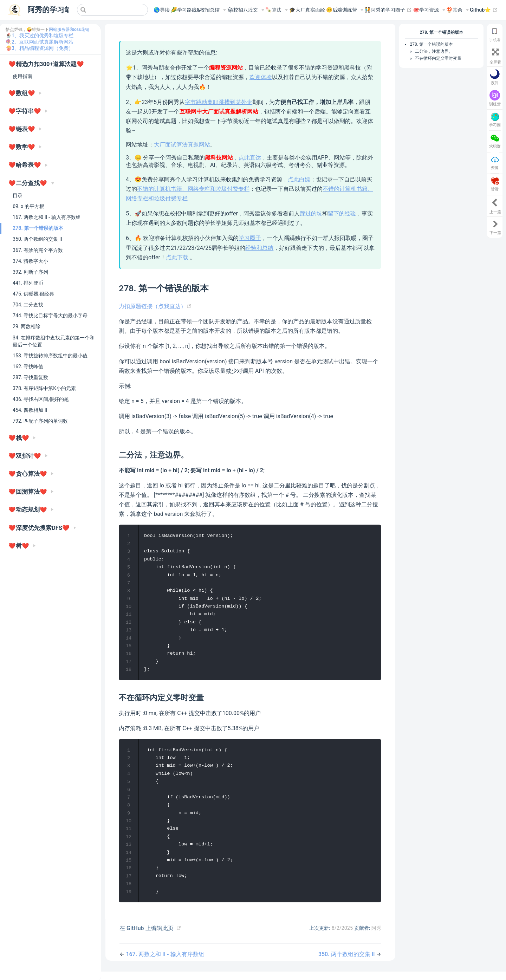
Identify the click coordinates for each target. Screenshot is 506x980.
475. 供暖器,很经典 (33, 294)
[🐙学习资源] (429, 10)
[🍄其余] (458, 10)
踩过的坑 (311, 213)
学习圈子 (250, 238)
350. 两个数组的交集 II (37, 239)
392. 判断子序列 (30, 272)
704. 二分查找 (28, 305)
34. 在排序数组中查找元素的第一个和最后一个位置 (54, 341)
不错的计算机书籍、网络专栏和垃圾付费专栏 (193, 189)
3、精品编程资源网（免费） (43, 48)
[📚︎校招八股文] (246, 10)
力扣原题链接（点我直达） (155, 306)
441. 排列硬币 (28, 283)
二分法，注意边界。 (434, 51)
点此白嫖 (299, 179)
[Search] (112, 10)
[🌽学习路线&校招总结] (198, 10)
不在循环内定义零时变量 (438, 58)
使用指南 (22, 76)
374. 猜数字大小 (30, 261)
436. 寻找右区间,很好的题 (41, 399)
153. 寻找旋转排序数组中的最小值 (50, 356)
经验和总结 (259, 248)
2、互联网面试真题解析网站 (43, 42)
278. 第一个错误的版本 (38, 228)
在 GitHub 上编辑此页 (147, 937)
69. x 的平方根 (28, 206)
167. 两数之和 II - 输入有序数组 (47, 217)
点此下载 (177, 257)
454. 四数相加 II (30, 410)
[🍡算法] (277, 10)
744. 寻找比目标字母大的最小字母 (50, 316)
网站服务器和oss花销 (69, 30)
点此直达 (250, 158)
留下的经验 (342, 213)
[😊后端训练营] (345, 10)
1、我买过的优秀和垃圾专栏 (43, 35)
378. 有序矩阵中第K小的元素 (44, 388)
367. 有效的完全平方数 (38, 250)
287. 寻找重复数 (30, 377)
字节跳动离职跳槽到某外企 (219, 102)
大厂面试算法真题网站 (182, 145)
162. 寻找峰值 (28, 366)
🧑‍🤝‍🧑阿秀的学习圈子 (388, 10)
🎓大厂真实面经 (307, 10)
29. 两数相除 (27, 326)
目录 (18, 195)
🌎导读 (162, 10)
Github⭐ (484, 10)
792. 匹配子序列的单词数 (40, 421)
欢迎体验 (261, 77)
